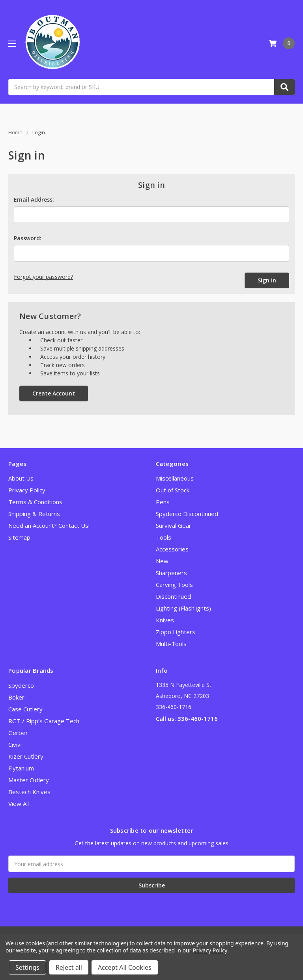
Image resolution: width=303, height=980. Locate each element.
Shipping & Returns (34, 514)
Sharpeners (171, 573)
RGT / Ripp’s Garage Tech (44, 721)
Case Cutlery (25, 709)
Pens (163, 502)
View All (19, 804)
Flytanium (21, 768)
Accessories (172, 549)
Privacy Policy (27, 490)
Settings (27, 967)
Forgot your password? (43, 277)
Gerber (18, 733)
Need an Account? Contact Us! (49, 525)
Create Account (54, 393)
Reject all (69, 967)
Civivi (15, 744)
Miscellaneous (175, 478)
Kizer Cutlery (26, 756)
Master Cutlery (29, 780)
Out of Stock (173, 490)
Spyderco (21, 685)
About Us (21, 478)
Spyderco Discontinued (187, 514)
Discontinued (173, 596)
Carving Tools (174, 585)
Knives (165, 620)
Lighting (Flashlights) (183, 608)
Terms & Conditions (35, 502)
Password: (28, 238)
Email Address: (34, 200)
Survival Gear (174, 525)
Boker (16, 697)
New (162, 561)
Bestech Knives (29, 792)
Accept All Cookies (125, 967)
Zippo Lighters (176, 632)
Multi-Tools (171, 644)
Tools (164, 537)
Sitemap (19, 537)
